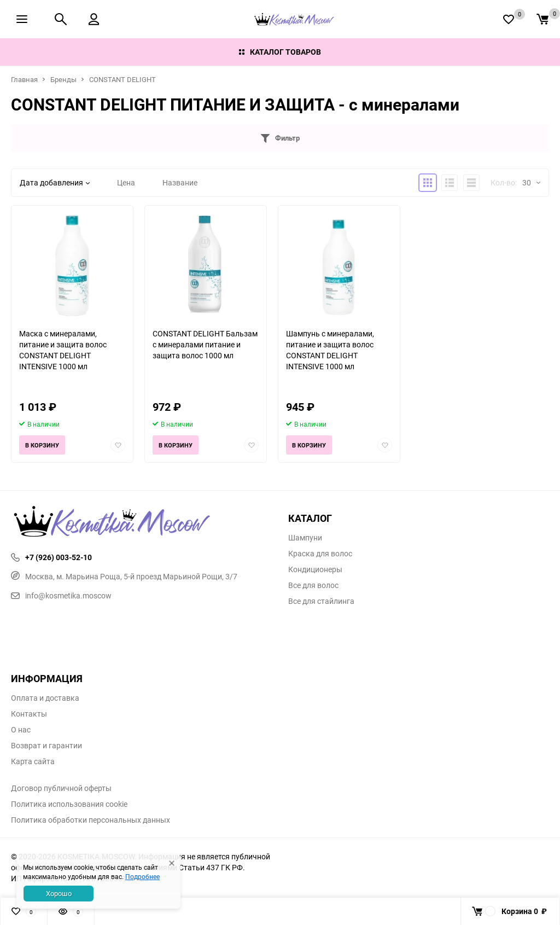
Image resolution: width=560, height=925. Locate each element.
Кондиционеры (315, 569)
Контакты (29, 714)
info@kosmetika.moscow (61, 595)
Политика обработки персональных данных (91, 820)
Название (180, 182)
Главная (24, 79)
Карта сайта (33, 761)
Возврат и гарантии (46, 746)
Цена (126, 182)
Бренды (63, 79)
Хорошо (59, 893)
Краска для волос (320, 554)
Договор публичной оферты (61, 788)
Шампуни (305, 538)
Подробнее (142, 876)
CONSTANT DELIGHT (122, 79)
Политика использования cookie (69, 804)
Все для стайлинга (321, 601)
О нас (21, 730)
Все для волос (313, 585)
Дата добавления (55, 182)
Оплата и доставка (45, 698)
